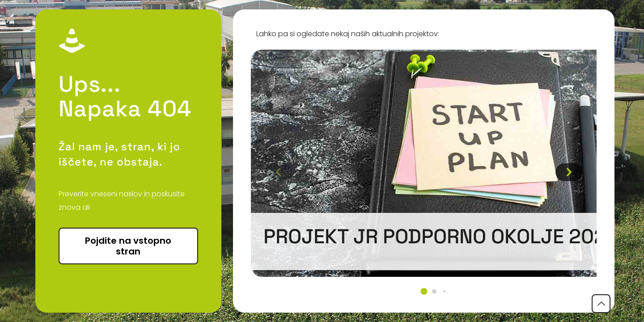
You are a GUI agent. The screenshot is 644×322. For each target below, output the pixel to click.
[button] (424, 291)
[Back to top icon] (601, 304)
